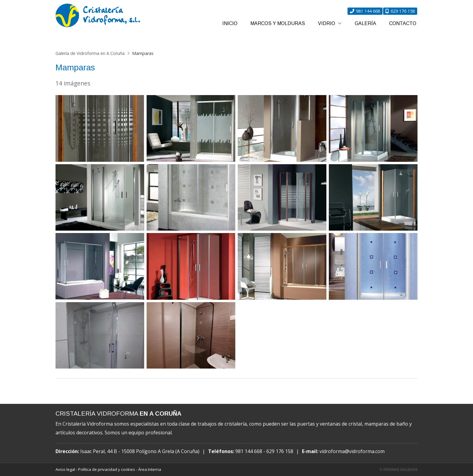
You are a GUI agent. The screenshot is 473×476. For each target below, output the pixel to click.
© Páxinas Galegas (399, 470)
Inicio (230, 23)
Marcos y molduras (278, 23)
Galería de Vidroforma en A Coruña (90, 53)
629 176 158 (280, 451)
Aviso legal (65, 469)
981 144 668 (249, 451)
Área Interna (150, 469)
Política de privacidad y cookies (107, 469)
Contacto (403, 23)
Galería (365, 23)
